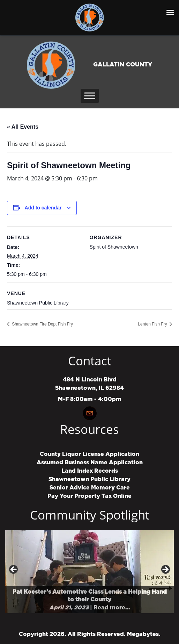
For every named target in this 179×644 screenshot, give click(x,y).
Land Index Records (90, 471)
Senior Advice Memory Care (90, 488)
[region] (89, 571)
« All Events (23, 127)
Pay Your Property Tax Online (89, 496)
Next (165, 570)
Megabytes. (144, 634)
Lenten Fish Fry (153, 324)
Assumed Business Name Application (90, 463)
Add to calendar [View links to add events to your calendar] (43, 208)
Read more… (112, 608)
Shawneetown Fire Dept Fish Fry (42, 324)
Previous (14, 570)
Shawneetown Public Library (89, 479)
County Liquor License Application (89, 454)
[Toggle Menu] (90, 96)
